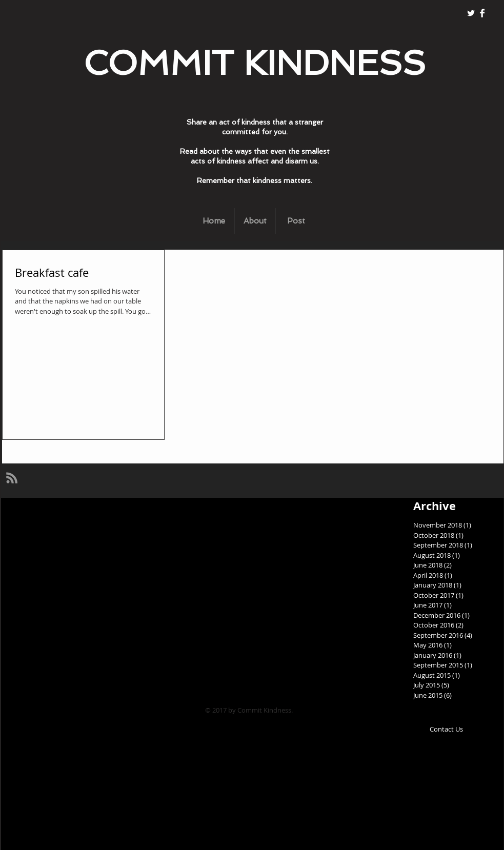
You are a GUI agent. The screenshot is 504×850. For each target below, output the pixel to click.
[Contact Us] (447, 729)
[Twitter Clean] (471, 13)
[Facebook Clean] (482, 13)
